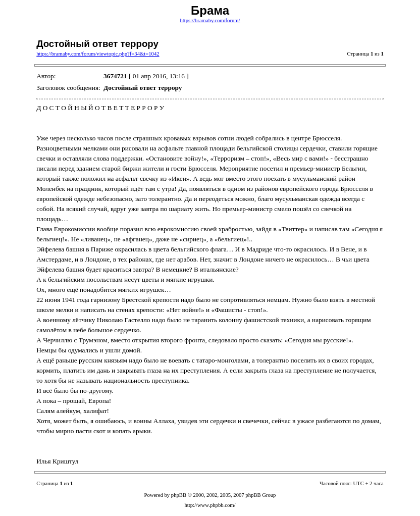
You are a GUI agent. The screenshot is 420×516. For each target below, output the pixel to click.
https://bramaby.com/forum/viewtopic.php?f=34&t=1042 (98, 54)
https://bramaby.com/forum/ (210, 20)
